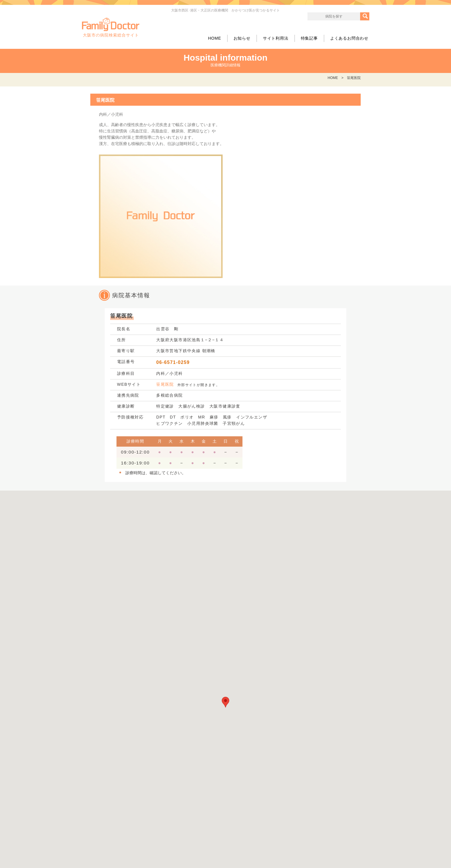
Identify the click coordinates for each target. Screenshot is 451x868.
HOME (214, 38)
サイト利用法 (276, 38)
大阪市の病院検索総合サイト (111, 28)
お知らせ (242, 38)
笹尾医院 (165, 384)
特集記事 (309, 38)
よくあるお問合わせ (349, 38)
